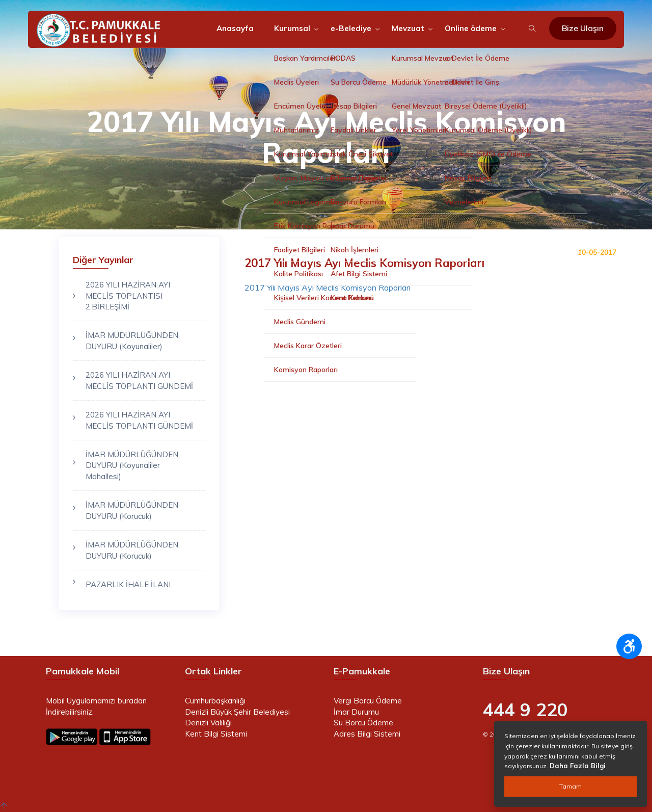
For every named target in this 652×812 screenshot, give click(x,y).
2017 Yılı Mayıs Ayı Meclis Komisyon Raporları (328, 287)
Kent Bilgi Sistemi (216, 734)
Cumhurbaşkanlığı (215, 701)
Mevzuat (408, 28)
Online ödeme (471, 28)
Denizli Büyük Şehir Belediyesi (237, 712)
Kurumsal (292, 28)
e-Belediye (351, 28)
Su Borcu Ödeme (363, 723)
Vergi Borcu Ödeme (368, 701)
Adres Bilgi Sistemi (367, 734)
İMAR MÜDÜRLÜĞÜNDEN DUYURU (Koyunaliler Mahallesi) (132, 465)
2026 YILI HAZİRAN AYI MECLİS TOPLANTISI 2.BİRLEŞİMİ (128, 296)
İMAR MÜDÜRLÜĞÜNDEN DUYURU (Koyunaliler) (132, 340)
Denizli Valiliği (208, 723)
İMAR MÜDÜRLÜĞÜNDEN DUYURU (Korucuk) (132, 510)
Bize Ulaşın (583, 28)
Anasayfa (235, 28)
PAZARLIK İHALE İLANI (128, 584)
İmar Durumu (356, 712)
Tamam (570, 786)
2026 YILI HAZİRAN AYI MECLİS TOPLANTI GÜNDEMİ (139, 380)
